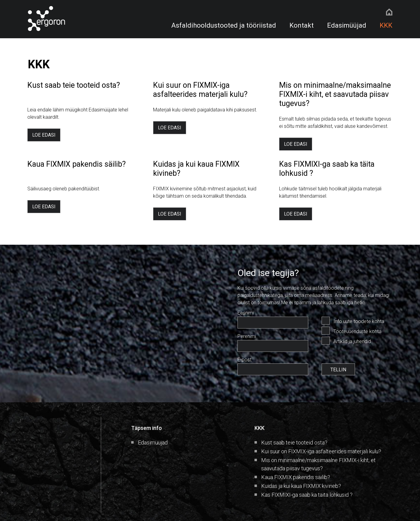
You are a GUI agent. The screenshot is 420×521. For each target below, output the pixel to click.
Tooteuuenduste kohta (357, 331)
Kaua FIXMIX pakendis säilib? (296, 477)
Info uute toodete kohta (359, 321)
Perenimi (247, 336)
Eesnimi (246, 313)
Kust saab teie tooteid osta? (294, 443)
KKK (386, 25)
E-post (244, 360)
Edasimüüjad (347, 25)
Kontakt (302, 25)
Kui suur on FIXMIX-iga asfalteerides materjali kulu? (321, 451)
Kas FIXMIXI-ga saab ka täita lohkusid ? (307, 495)
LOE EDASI (44, 135)
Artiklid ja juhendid (352, 341)
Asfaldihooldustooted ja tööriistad (224, 25)
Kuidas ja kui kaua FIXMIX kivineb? (301, 486)
